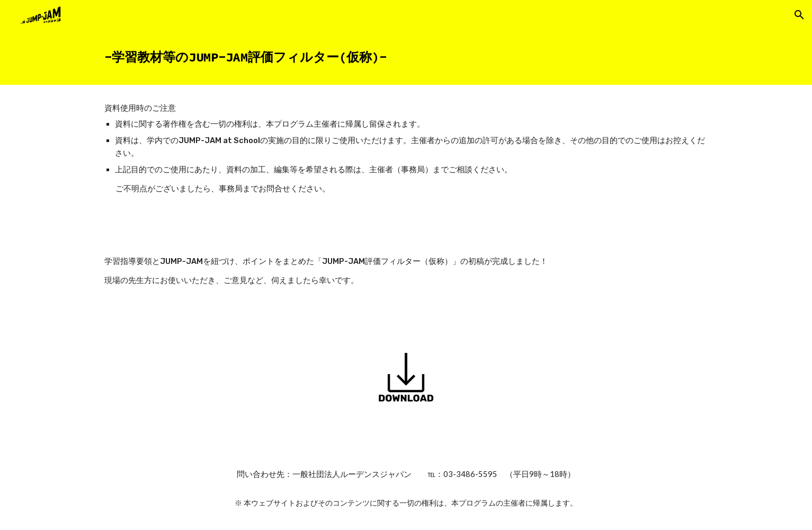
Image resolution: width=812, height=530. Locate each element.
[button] (799, 15)
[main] (406, 57)
